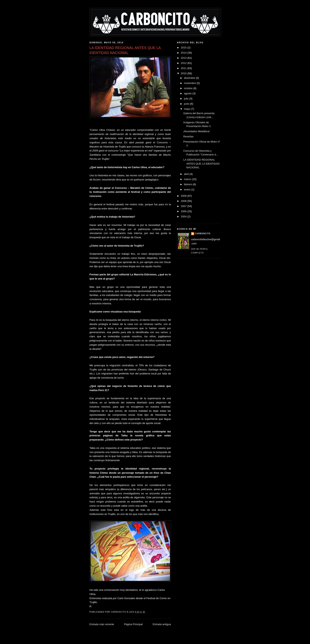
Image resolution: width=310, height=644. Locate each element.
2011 (184, 68)
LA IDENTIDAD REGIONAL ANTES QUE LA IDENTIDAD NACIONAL (201, 164)
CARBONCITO (203, 234)
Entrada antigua (162, 624)
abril (187, 174)
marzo (188, 179)
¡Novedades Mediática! (197, 131)
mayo (187, 109)
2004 (184, 216)
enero (188, 189)
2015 (184, 48)
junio (187, 104)
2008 (184, 201)
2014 (184, 53)
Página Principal (133, 624)
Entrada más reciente (102, 624)
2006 (184, 211)
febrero (188, 184)
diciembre (190, 78)
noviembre (190, 83)
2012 (184, 63)
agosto (188, 93)
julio (187, 99)
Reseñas (188, 136)
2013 (184, 58)
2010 (184, 73)
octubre (189, 88)
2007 (184, 206)
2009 (184, 196)
